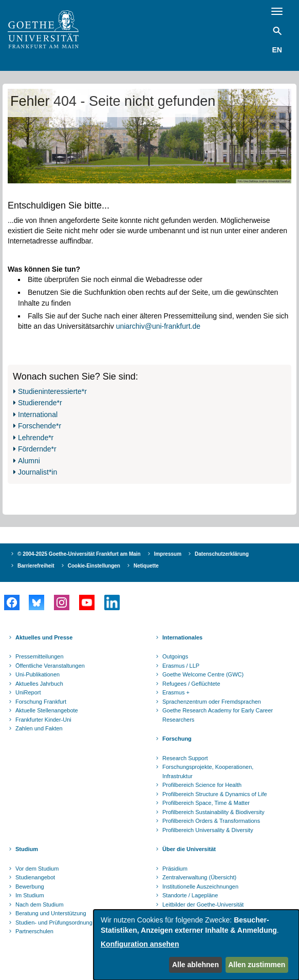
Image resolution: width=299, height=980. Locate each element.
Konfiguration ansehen (140, 944)
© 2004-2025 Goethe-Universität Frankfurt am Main (79, 554)
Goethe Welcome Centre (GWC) (203, 674)
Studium (27, 849)
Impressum (168, 554)
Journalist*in (38, 472)
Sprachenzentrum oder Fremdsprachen (212, 702)
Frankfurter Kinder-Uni (43, 720)
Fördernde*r (37, 449)
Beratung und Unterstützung (51, 913)
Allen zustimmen (257, 965)
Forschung (177, 739)
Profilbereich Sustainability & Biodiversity (213, 812)
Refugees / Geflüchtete (191, 684)
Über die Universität (189, 849)
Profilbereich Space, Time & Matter (206, 803)
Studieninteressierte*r (52, 391)
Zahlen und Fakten (39, 728)
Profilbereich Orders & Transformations (211, 821)
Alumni (29, 461)
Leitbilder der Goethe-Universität (203, 904)
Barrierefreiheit (36, 566)
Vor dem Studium (37, 869)
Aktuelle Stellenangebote (47, 710)
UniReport (28, 692)
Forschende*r (40, 426)
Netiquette (146, 566)
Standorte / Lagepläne (190, 895)
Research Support (185, 758)
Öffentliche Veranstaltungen (50, 666)
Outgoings (175, 656)
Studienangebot (35, 877)
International (38, 414)
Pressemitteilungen (40, 656)
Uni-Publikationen (38, 674)
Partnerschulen (34, 931)
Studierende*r (40, 403)
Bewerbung (30, 887)
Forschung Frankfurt (41, 702)
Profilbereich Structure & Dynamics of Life (215, 794)
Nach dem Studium (40, 904)
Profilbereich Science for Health (202, 785)
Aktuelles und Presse (44, 637)
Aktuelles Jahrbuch (39, 684)
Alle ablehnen (195, 965)
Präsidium (175, 869)
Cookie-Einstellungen (94, 566)
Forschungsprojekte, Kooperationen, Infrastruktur (208, 771)
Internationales (182, 637)
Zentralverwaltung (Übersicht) (199, 877)
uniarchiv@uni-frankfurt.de (158, 326)
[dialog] (196, 945)
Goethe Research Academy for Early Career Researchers (218, 715)
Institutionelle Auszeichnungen (200, 887)
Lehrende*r (36, 438)
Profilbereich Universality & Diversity (208, 830)
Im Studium (30, 895)
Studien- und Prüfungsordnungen (57, 922)
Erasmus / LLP (181, 666)
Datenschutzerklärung (222, 554)
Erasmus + (176, 692)
